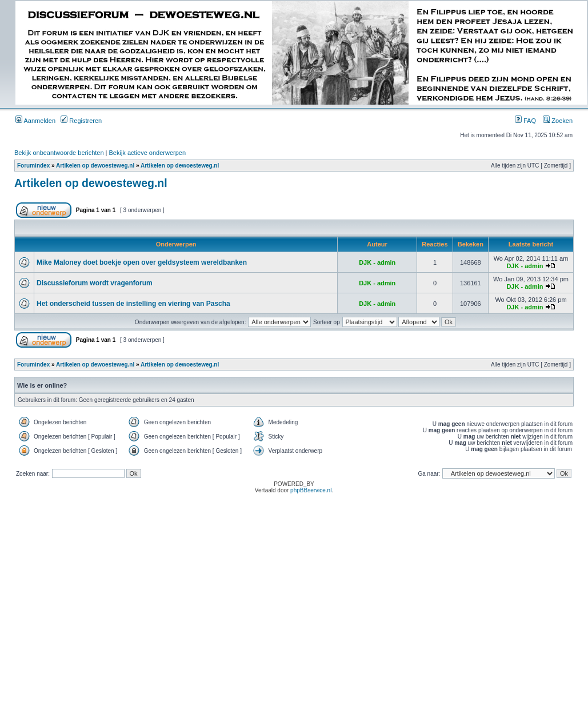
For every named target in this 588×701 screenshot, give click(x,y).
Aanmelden (35, 121)
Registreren (81, 121)
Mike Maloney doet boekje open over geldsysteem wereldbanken (142, 262)
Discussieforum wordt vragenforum (95, 283)
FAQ (525, 121)
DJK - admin (377, 262)
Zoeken (558, 121)
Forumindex (33, 166)
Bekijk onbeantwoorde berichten (59, 153)
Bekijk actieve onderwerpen (148, 153)
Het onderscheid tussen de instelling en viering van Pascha (133, 304)
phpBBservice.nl (311, 490)
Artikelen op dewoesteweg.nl (95, 166)
